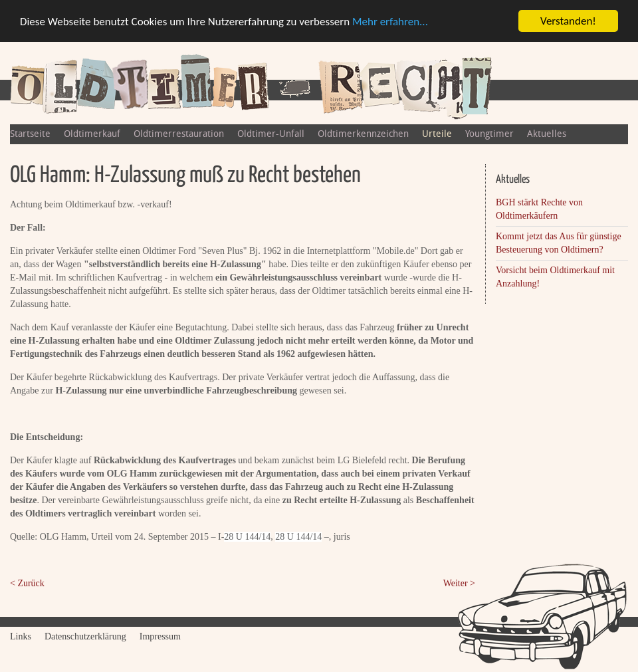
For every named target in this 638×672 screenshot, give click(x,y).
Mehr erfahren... (390, 22)
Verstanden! (568, 21)
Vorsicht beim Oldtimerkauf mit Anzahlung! (555, 277)
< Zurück (27, 583)
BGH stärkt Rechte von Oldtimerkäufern (539, 209)
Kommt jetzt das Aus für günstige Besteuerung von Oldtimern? (559, 243)
